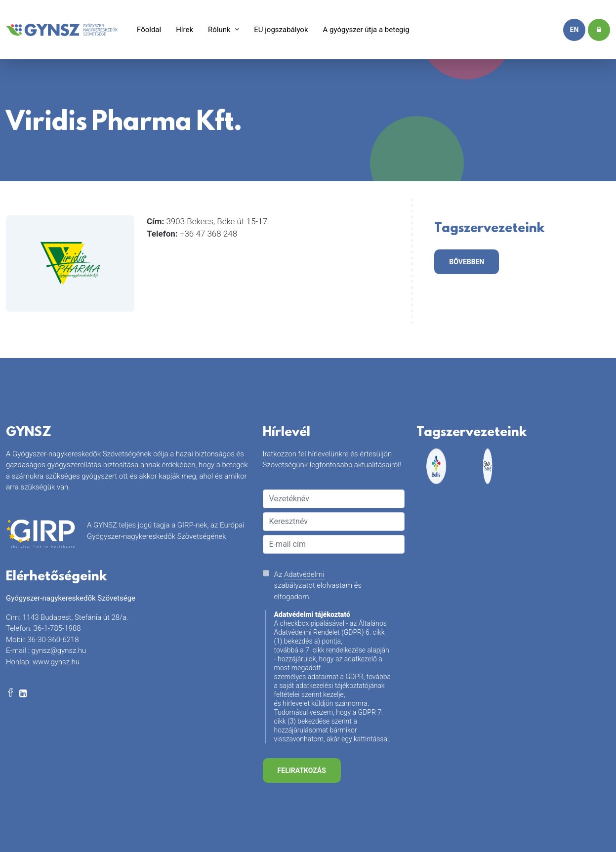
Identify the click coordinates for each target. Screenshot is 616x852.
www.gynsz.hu (56, 662)
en (575, 30)
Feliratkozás (302, 771)
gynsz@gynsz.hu (59, 650)
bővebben (467, 262)
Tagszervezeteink (489, 230)
